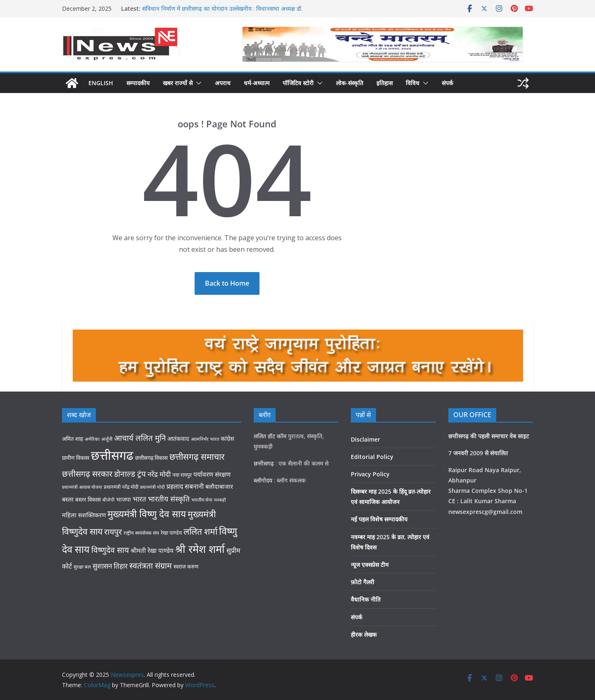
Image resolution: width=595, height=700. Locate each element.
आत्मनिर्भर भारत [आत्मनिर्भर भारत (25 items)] (205, 439)
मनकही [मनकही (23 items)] (220, 500)
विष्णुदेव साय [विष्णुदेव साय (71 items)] (110, 550)
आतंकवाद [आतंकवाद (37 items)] (178, 438)
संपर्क (447, 83)
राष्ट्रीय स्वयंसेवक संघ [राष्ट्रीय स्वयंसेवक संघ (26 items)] (141, 533)
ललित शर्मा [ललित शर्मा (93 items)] (200, 531)
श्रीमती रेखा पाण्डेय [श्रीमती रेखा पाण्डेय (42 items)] (152, 550)
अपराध (223, 83)
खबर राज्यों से (178, 83)
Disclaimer (365, 439)
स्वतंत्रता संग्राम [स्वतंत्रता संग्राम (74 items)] (151, 565)
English (101, 83)
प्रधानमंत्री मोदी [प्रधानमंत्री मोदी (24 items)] (152, 487)
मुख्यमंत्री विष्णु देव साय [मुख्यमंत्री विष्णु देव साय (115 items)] (147, 514)
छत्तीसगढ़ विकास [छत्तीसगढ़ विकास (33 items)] (151, 458)
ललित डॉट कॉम (270, 436)
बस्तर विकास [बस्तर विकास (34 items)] (88, 499)
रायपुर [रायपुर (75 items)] (113, 532)
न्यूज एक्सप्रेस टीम (370, 565)
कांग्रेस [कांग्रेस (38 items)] (227, 438)
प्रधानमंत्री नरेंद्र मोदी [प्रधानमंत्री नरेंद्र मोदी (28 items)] (121, 487)
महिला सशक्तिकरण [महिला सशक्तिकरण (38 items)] (84, 515)
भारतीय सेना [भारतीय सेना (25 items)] (202, 500)
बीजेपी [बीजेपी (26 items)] (108, 500)
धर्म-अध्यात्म (257, 83)
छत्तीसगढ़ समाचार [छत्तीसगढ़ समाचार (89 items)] (197, 456)
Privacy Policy (370, 474)
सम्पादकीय (138, 83)
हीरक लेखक (364, 634)
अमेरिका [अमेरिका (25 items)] (92, 439)
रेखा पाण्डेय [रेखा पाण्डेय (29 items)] (171, 533)
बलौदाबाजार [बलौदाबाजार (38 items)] (219, 486)
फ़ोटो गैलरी (363, 582)
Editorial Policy (372, 457)
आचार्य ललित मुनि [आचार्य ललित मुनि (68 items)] (140, 438)
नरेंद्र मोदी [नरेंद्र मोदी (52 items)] (159, 474)
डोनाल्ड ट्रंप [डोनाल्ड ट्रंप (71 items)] (130, 474)
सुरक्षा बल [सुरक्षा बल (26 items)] (82, 567)
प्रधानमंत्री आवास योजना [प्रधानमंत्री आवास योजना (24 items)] (82, 487)
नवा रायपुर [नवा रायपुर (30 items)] (182, 475)
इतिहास (384, 83)
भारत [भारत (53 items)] (139, 499)
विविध (413, 83)
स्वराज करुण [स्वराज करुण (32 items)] (186, 566)
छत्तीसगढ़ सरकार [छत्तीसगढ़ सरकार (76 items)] (87, 474)
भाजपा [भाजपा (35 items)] (124, 499)
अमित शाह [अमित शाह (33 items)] (73, 439)
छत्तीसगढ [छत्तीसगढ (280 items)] (112, 455)
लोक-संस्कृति (350, 83)
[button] (197, 83)
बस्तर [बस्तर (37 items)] (68, 499)
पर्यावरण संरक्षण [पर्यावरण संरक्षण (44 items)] (212, 474)
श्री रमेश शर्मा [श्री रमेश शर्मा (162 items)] (200, 549)
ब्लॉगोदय (263, 480)
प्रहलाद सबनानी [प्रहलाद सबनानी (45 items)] (185, 486)
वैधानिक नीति (366, 599)
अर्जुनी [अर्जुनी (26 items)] (107, 439)
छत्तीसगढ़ (264, 463)
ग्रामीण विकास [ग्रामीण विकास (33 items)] (76, 458)
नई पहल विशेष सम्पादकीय (379, 519)
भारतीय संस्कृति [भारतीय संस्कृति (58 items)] (169, 499)
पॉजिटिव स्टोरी (298, 83)
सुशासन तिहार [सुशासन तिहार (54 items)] (110, 566)
